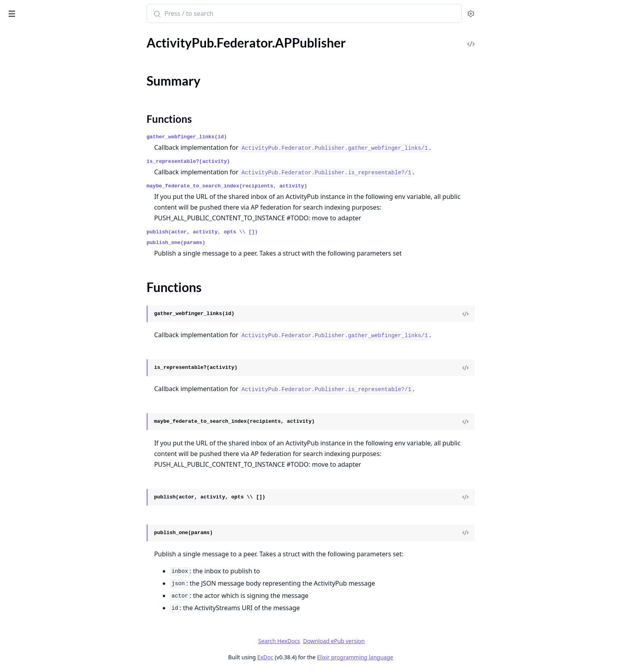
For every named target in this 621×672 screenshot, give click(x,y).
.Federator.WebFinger (35, 219)
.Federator (20, 53)
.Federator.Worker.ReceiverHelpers (53, 241)
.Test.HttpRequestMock (38, 487)
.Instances (19, 337)
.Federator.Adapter (31, 102)
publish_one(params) (235, 243)
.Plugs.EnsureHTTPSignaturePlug (51, 637)
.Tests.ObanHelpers (32, 497)
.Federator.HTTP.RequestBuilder (49, 166)
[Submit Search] (216, 14)
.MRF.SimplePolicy (31, 369)
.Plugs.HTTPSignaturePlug (41, 658)
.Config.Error (23, 43)
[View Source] (525, 314)
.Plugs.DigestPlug (29, 626)
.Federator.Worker (30, 230)
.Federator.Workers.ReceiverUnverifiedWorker (56, 294)
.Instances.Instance (31, 348)
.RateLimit (19, 423)
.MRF (13, 358)
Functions (28, 87)
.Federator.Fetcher (30, 112)
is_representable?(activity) (248, 161)
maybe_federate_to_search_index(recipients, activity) (286, 186)
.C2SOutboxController (37, 551)
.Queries (17, 412)
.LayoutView (23, 604)
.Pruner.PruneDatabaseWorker (48, 401)
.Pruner (16, 390)
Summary (27, 78)
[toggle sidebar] (108, 12)
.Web (12, 519)
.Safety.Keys (22, 465)
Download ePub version (393, 641)
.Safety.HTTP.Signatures (38, 455)
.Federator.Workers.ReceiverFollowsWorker (56, 273)
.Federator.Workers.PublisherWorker (56, 262)
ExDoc (325, 657)
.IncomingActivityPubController (49, 594)
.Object (15, 380)
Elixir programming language (414, 657)
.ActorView (21, 540)
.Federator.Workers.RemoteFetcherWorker (56, 316)
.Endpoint (19, 562)
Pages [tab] (14, 35)
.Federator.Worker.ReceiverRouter (52, 251)
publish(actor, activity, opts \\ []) (262, 232)
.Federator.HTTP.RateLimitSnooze (51, 155)
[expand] (111, 55)
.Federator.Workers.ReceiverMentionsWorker (56, 283)
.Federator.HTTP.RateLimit (41, 144)
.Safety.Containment (33, 433)
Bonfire (37, 10)
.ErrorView (20, 583)
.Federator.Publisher (33, 198)
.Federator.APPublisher (37, 64)
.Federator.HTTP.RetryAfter (43, 177)
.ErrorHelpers (24, 572)
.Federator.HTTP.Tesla (35, 187)
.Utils (13, 508)
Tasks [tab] (87, 35)
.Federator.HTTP (28, 123)
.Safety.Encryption (30, 444)
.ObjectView (22, 615)
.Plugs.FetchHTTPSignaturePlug (49, 647)
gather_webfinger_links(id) (246, 137)
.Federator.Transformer (37, 209)
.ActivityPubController (37, 530)
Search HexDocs (338, 641)
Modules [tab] (48, 35)
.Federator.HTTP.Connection (44, 134)
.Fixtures (17, 326)
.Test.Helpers (23, 476)
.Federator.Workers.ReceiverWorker (54, 305)
